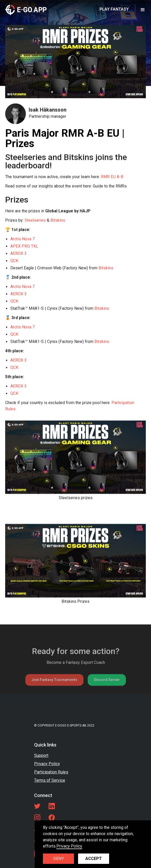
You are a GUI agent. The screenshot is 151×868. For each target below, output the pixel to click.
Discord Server (107, 691)
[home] (26, 9)
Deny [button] (59, 859)
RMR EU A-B (112, 177)
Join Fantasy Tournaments (54, 691)
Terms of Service (50, 780)
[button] (142, 9)
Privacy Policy (47, 764)
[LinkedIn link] (52, 806)
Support (41, 755)
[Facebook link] (52, 817)
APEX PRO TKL (24, 246)
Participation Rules (51, 772)
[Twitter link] (37, 806)
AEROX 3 (18, 254)
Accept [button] (94, 859)
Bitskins (58, 220)
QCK (14, 261)
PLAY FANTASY (114, 9)
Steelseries (35, 220)
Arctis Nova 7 (22, 239)
